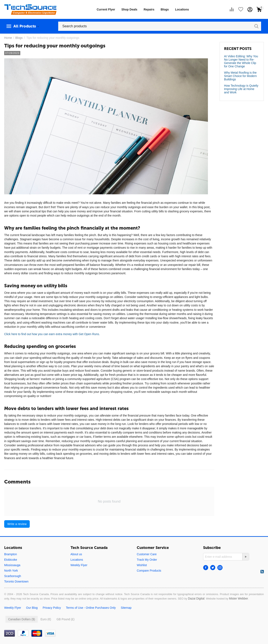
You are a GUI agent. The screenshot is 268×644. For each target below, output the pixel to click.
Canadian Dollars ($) (22, 619)
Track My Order (147, 560)
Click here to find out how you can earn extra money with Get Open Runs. (52, 334)
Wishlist (142, 565)
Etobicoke (11, 560)
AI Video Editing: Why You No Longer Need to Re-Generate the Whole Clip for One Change (241, 61)
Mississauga (12, 565)
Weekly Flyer (79, 565)
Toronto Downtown (16, 581)
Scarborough (13, 576)
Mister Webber (239, 598)
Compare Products (149, 571)
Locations (182, 9)
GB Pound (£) (66, 619)
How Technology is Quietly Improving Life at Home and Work (241, 89)
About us (76, 554)
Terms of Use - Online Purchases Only (91, 608)
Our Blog (32, 608)
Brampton (11, 554)
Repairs (149, 9)
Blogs (165, 9)
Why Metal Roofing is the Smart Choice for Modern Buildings (240, 76)
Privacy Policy (52, 608)
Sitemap (126, 608)
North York (11, 571)
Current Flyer (106, 9)
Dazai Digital (196, 598)
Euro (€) (46, 619)
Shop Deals (129, 9)
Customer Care (147, 554)
